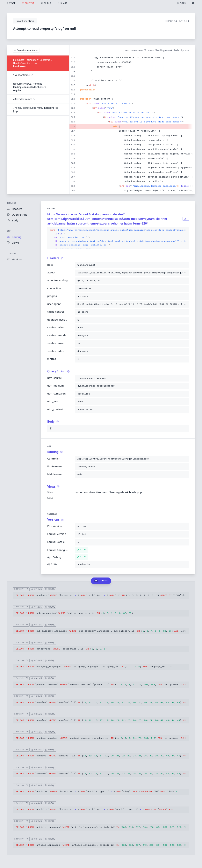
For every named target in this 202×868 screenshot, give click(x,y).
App (9, 231)
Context (11, 253)
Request (11, 203)
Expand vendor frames (26, 50)
